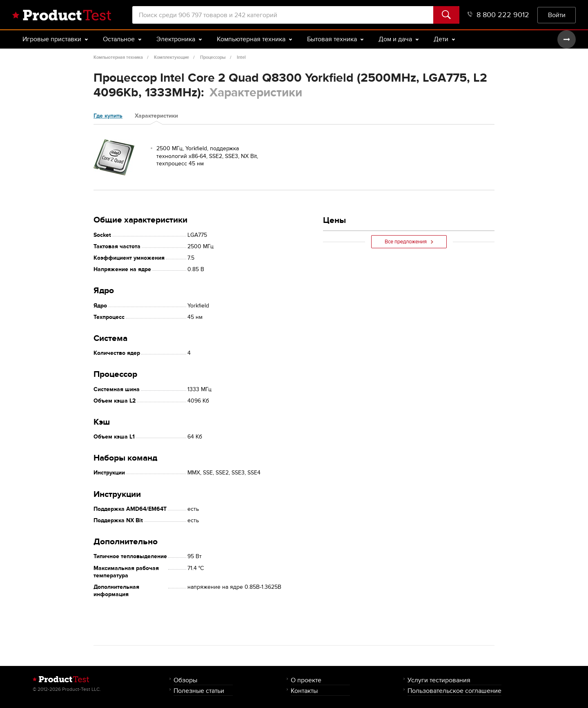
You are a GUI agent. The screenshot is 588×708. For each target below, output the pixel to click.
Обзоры (185, 680)
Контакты (304, 691)
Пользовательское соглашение (454, 691)
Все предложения (409, 242)
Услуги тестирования (439, 680)
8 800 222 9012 (498, 15)
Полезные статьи (199, 691)
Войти (557, 15)
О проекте (306, 680)
